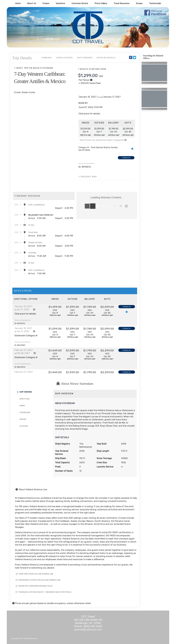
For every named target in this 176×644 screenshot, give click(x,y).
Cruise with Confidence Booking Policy (34, 586)
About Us (32, 3)
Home (18, 3)
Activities (24, 426)
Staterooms (25, 413)
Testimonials (155, 3)
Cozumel (32, 253)
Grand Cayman (35, 243)
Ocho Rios (33, 232)
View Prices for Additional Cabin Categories (103, 140)
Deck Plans (25, 399)
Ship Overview (26, 392)
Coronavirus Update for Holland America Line (38, 580)
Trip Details (22, 58)
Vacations (60, 3)
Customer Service (80, 3)
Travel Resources (122, 3)
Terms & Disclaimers (87, 163)
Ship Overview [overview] (85, 58)
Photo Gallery (101, 3)
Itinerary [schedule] (47, 58)
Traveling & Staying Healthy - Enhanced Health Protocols (44, 592)
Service (23, 419)
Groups (139, 3)
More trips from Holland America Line (34, 574)
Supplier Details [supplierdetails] (106, 58)
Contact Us (126, 158)
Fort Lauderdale (36, 205)
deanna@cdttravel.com (88, 630)
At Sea (31, 225)
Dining (22, 406)
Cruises (46, 3)
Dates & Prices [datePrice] (65, 58)
